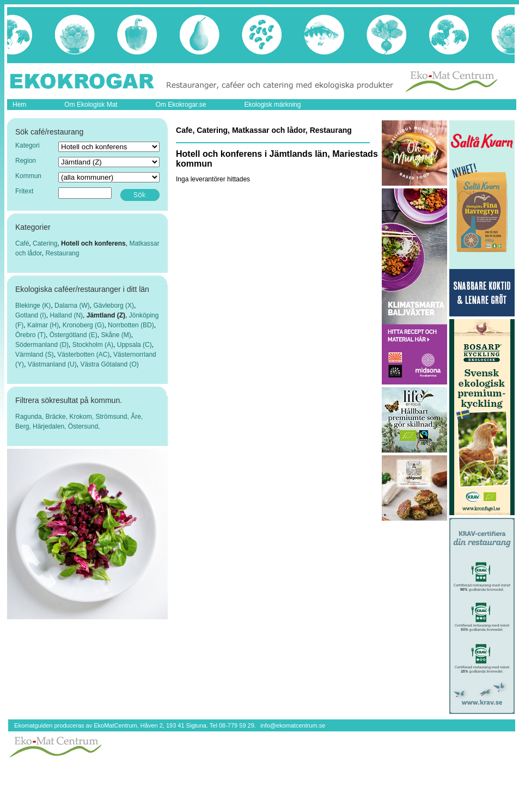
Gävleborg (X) (114, 306)
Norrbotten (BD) (131, 325)
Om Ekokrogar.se (181, 105)
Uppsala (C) (135, 345)
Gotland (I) (31, 315)
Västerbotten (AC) (83, 355)
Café (22, 243)
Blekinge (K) (33, 306)
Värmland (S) (35, 355)
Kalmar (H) (43, 325)
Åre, (137, 417)
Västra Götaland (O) (109, 364)
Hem (19, 105)
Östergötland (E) (74, 335)
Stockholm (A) (93, 345)
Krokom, (82, 417)
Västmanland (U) (52, 364)
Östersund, (84, 426)
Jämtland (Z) (106, 315)
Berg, (24, 426)
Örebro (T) (30, 335)
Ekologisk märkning (272, 105)
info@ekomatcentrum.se (293, 725)
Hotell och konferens (93, 243)
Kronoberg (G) (84, 325)
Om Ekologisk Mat (91, 105)
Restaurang (62, 253)
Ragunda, (30, 417)
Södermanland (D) (42, 345)
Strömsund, (113, 417)
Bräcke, (57, 417)
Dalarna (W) (72, 306)
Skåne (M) (116, 335)
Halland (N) (66, 315)
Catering (45, 243)
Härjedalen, (50, 426)
